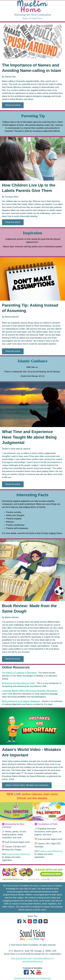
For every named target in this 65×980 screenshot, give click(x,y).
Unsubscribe (19, 978)
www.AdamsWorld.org (43, 958)
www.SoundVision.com (21, 958)
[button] (13, 105)
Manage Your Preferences (40, 978)
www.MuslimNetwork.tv (32, 961)
